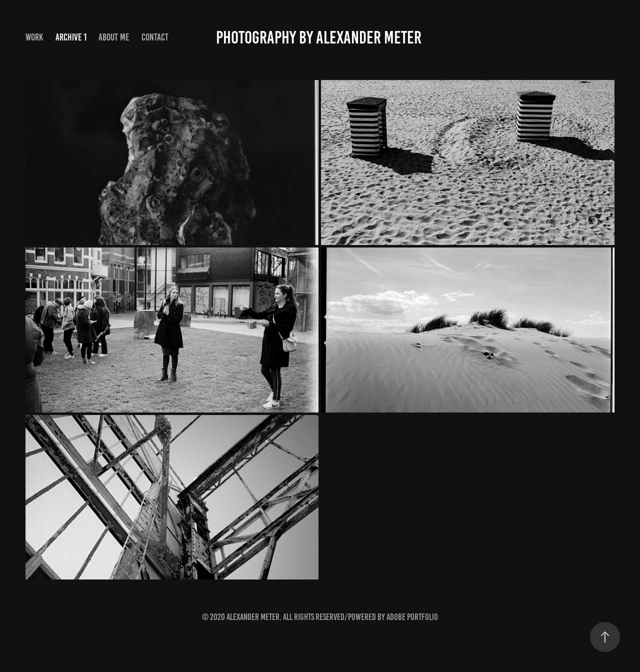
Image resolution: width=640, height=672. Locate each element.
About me (114, 37)
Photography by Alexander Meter (320, 37)
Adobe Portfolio (412, 617)
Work (34, 37)
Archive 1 (71, 37)
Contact (155, 37)
